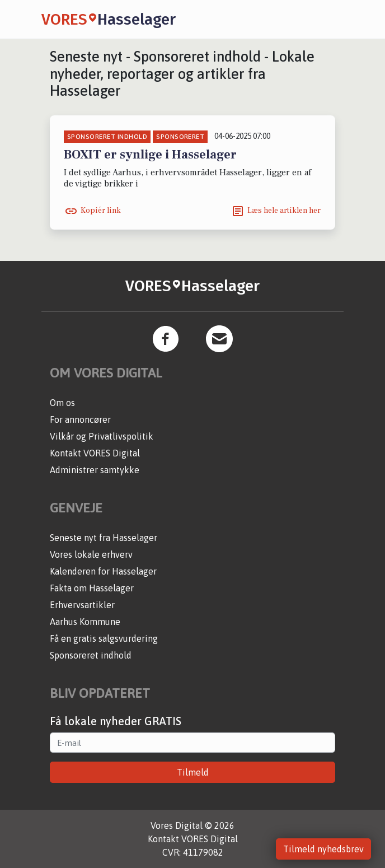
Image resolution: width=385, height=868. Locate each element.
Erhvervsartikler (82, 605)
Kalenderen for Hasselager (103, 571)
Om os (62, 403)
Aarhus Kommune (85, 622)
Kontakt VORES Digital (95, 453)
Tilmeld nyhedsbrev (323, 849)
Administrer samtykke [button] (95, 470)
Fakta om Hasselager (92, 588)
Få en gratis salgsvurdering (104, 638)
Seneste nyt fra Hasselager (104, 538)
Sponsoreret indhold (91, 655)
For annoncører (80, 419)
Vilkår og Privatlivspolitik (102, 436)
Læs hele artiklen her (284, 211)
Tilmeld (193, 772)
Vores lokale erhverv (91, 554)
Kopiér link (101, 211)
